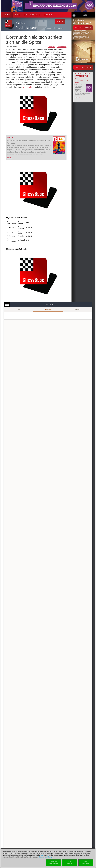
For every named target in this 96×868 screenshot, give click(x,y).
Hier (42, 855)
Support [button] (49, 15)
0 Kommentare (62, 47)
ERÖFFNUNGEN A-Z (32, 15)
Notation (48, 309)
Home (18, 15)
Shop (7, 15)
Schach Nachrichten (26, 25)
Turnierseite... (28, 87)
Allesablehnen (70, 863)
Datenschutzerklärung (45, 857)
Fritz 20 (11, 138)
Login (85, 15)
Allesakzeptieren (86, 863)
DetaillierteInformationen (53, 863)
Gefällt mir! (52, 47)
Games (78, 309)
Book (18, 309)
